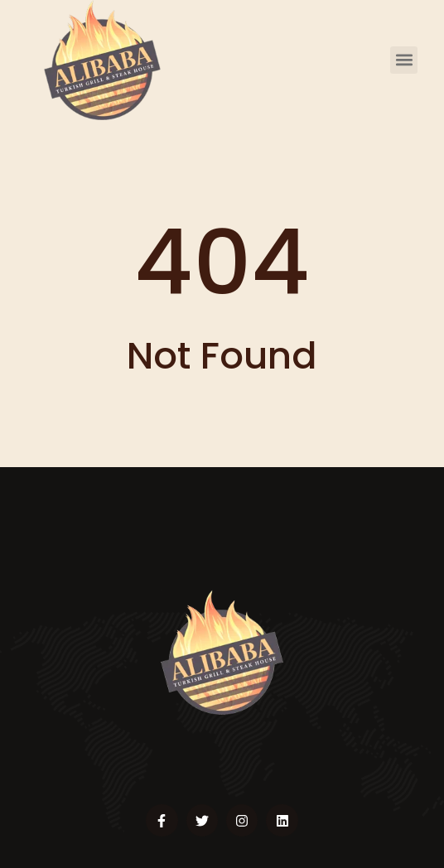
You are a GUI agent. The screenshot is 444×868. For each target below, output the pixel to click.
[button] (404, 60)
